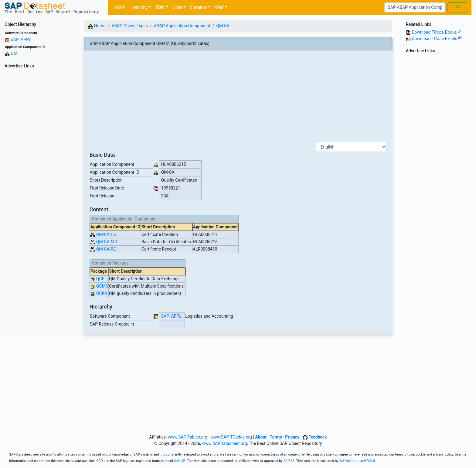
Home (97, 26)
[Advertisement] (40, 162)
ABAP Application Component (182, 26)
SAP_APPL (21, 39)
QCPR (102, 293)
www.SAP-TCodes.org (231, 437)
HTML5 (370, 461)
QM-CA (223, 26)
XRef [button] (219, 7)
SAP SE (180, 461)
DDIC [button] (160, 7)
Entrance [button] (198, 7)
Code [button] (177, 7)
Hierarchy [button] (139, 7)
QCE (100, 279)
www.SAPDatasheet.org (224, 443)
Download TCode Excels (437, 39)
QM (14, 53)
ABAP (120, 7)
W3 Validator (349, 461)
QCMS (102, 286)
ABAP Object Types (130, 26)
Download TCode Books (437, 32)
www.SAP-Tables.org (188, 437)
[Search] (415, 8)
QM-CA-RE (106, 249)
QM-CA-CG (106, 234)
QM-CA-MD (107, 242)
